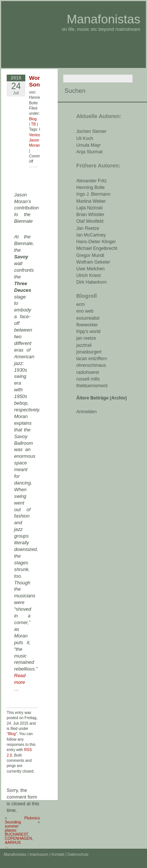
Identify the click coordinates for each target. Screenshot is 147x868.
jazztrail (84, 345)
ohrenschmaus (91, 365)
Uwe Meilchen (90, 269)
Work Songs (38, 81)
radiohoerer (88, 372)
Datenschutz (78, 854)
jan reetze (86, 338)
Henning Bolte (90, 187)
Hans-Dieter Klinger (96, 242)
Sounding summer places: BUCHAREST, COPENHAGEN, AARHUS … (19, 834)
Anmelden (87, 412)
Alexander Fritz (92, 181)
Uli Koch (85, 138)
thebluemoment (92, 386)
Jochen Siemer (91, 131)
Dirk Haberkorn (92, 282)
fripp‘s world (88, 332)
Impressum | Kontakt (47, 854)
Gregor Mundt (90, 255)
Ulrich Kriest (89, 275)
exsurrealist (88, 318)
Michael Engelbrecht (97, 248)
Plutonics (32, 818)
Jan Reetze (88, 228)
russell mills (88, 379)
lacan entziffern (92, 359)
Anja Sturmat (89, 152)
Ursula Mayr (89, 145)
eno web (85, 311)
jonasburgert (89, 352)
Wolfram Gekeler (93, 262)
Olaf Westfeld (90, 221)
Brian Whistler (90, 215)
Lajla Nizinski (90, 208)
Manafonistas (103, 19)
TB (33, 124)
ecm (81, 304)
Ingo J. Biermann (93, 194)
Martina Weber (91, 201)
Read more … (20, 682)
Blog (33, 119)
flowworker (87, 325)
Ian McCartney (91, 235)
